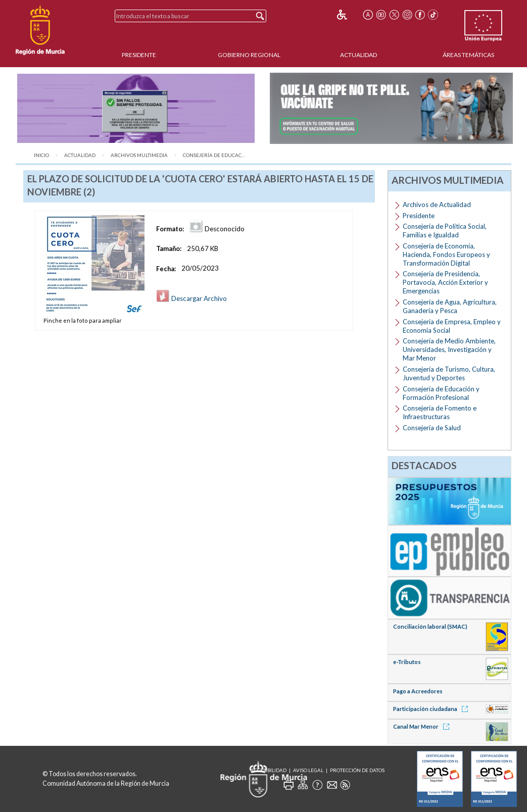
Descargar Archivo (191, 298)
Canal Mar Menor (423, 726)
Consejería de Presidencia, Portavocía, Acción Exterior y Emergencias (445, 282)
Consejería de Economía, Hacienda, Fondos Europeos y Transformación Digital (446, 255)
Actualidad (358, 55)
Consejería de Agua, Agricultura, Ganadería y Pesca (450, 306)
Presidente (139, 55)
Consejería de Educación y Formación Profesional (441, 393)
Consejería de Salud (432, 428)
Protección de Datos (357, 770)
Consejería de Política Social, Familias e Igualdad (445, 231)
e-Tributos (407, 662)
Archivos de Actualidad (437, 205)
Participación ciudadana (432, 709)
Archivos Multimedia (139, 155)
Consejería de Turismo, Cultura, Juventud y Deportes (449, 373)
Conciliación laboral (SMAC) (430, 626)
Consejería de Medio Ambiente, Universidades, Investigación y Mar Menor (449, 349)
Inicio (41, 155)
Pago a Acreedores (418, 691)
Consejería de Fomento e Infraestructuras (440, 412)
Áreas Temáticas (468, 55)
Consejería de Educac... (214, 155)
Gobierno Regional (249, 55)
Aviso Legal (308, 770)
